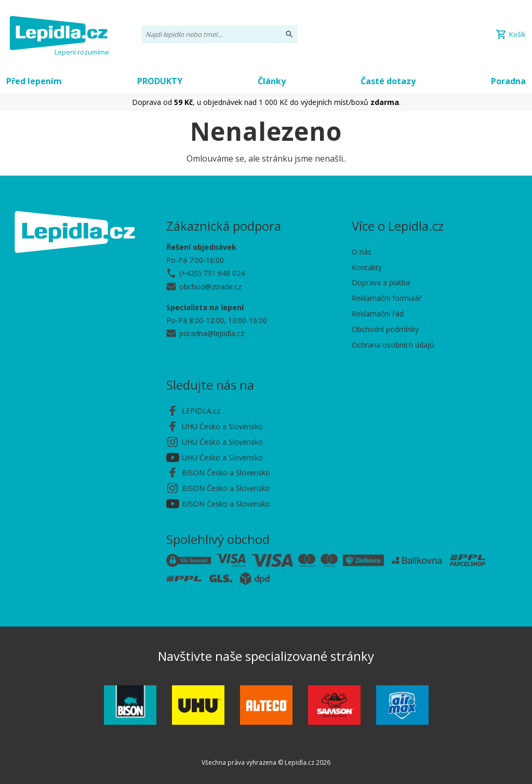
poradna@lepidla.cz (212, 333)
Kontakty (367, 267)
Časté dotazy (388, 81)
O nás (362, 252)
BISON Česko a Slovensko (226, 473)
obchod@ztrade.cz (210, 287)
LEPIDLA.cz (201, 411)
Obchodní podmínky (385, 329)
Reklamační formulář (387, 298)
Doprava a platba (381, 282)
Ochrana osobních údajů (393, 345)
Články (272, 81)
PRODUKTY (160, 81)
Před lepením (34, 81)
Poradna (508, 81)
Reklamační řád (378, 314)
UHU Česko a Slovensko (222, 426)
